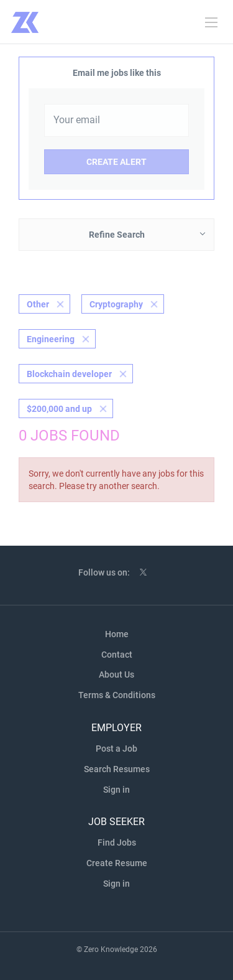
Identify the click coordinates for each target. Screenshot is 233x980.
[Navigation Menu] (211, 22)
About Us (116, 674)
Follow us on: (104, 572)
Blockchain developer (69, 374)
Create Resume (117, 863)
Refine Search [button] (117, 235)
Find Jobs (117, 842)
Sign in (116, 790)
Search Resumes (117, 769)
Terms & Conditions (117, 695)
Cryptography (116, 304)
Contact (117, 655)
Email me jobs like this (117, 73)
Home (117, 634)
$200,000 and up (59, 409)
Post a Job (116, 749)
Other (38, 304)
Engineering (51, 339)
